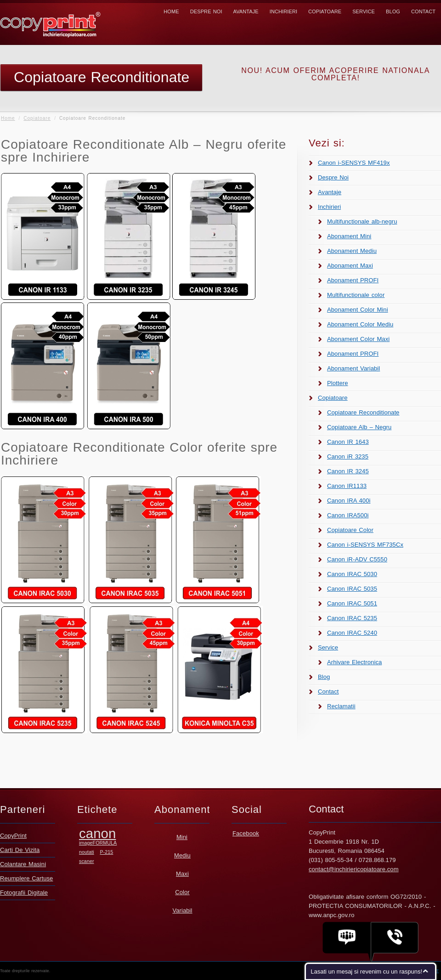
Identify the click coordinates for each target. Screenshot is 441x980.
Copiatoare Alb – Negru (359, 427)
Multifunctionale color (356, 295)
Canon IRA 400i (349, 501)
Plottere (338, 383)
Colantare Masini (23, 864)
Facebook (246, 833)
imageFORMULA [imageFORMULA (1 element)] (98, 843)
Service (364, 11)
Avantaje (246, 11)
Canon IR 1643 (348, 442)
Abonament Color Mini (358, 310)
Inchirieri (283, 11)
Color (182, 892)
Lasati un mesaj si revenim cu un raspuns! (366, 972)
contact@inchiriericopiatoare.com (354, 869)
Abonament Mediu (352, 251)
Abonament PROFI (353, 280)
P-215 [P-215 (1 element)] (106, 852)
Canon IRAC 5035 (352, 589)
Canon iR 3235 (348, 456)
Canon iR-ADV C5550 (357, 559)
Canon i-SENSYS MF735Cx (365, 545)
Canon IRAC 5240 (352, 633)
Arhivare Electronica (354, 662)
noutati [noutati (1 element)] (87, 852)
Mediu (182, 855)
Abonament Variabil (353, 368)
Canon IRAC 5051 (352, 603)
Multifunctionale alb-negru (362, 221)
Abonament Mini (349, 236)
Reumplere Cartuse (26, 878)
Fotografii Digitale (24, 893)
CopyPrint (13, 836)
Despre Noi (206, 11)
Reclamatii (341, 706)
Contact (423, 11)
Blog (393, 11)
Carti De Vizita (20, 850)
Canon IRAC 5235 (352, 618)
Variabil (182, 910)
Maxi (182, 874)
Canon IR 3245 (348, 471)
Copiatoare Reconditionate (363, 412)
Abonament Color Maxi (358, 339)
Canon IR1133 (347, 486)
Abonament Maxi (350, 266)
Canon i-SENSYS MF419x (354, 163)
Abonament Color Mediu (360, 324)
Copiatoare (325, 11)
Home (171, 11)
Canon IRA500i (348, 515)
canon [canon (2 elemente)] (97, 833)
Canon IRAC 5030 (352, 574)
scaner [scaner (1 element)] (87, 861)
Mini (182, 837)
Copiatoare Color (350, 530)
